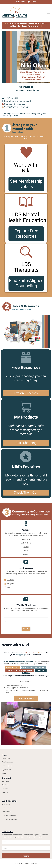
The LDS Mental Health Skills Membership (18, 662)
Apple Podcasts (26, 543)
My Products (6, 770)
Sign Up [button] (26, 629)
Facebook (5, 785)
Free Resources (7, 762)
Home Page (6, 758)
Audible (26, 551)
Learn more (6, 804)
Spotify (26, 547)
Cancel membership (9, 819)
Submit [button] (26, 856)
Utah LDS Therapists (9, 816)
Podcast (5, 793)
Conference (6, 812)
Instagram (6, 781)
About (4, 774)
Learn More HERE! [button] (26, 698)
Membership (6, 808)
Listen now (26, 539)
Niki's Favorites (7, 766)
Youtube (26, 555)
